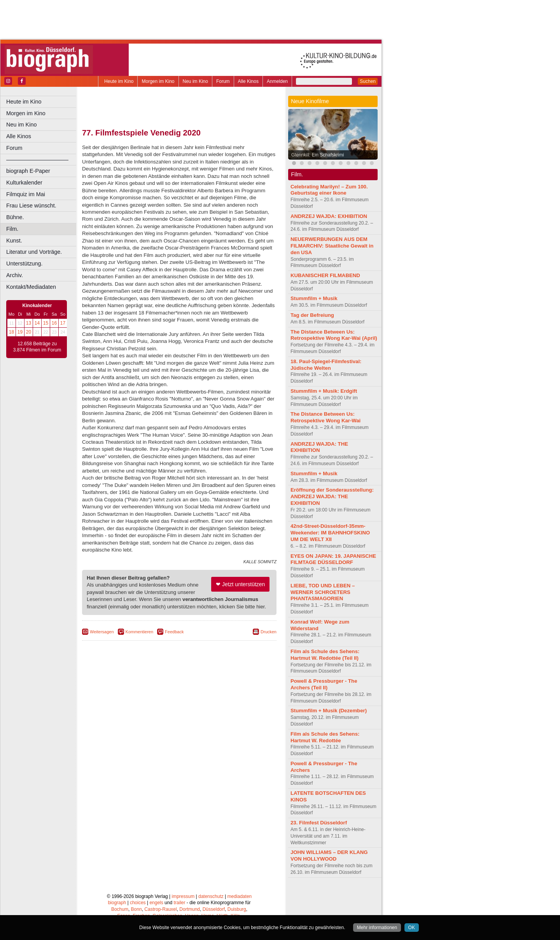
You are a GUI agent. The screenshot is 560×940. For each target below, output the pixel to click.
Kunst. (14, 241)
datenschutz (211, 896)
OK (412, 928)
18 (11, 332)
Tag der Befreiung (312, 315)
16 (54, 323)
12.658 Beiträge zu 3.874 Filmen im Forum (37, 347)
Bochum (120, 909)
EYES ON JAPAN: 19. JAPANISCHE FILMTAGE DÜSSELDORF (333, 559)
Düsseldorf (214, 909)
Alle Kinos (248, 81)
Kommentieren (140, 632)
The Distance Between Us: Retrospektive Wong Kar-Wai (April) (334, 335)
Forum (223, 81)
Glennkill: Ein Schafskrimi (318, 155)
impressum (183, 896)
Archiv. (15, 275)
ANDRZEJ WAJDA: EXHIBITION (329, 216)
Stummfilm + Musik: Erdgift (324, 391)
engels (156, 903)
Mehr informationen (377, 928)
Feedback (174, 632)
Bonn (136, 909)
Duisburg (237, 909)
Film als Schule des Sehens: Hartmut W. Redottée (325, 737)
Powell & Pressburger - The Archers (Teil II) (324, 684)
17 (63, 323)
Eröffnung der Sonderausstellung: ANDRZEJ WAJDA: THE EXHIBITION (332, 496)
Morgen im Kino (158, 81)
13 (29, 323)
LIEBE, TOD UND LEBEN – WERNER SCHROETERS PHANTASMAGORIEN (323, 592)
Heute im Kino (119, 81)
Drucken (269, 632)
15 (46, 323)
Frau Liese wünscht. (31, 206)
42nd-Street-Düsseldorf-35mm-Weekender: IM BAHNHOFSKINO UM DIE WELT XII (330, 533)
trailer (179, 903)
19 (20, 332)
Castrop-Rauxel (160, 909)
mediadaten (240, 896)
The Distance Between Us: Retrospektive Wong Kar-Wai (325, 417)
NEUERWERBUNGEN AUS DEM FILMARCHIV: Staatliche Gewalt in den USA (332, 246)
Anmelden (277, 81)
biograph (117, 903)
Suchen (368, 81)
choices (138, 903)
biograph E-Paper (28, 171)
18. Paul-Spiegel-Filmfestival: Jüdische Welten (326, 365)
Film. (12, 229)
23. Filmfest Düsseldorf (319, 823)
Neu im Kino (195, 81)
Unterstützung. (24, 264)
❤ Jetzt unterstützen (240, 584)
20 (29, 332)
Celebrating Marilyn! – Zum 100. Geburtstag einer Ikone (329, 190)
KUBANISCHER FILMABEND (325, 275)
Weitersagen (102, 632)
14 (37, 323)
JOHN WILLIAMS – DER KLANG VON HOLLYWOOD (329, 856)
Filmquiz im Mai (26, 194)
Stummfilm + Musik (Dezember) (329, 711)
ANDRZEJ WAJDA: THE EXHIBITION (319, 447)
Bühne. (15, 217)
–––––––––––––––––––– (37, 160)
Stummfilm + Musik (314, 298)
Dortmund (190, 909)
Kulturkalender (24, 183)
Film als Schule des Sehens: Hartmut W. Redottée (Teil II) (325, 655)
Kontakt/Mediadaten (31, 287)
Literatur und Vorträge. (34, 252)
